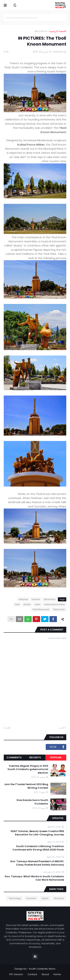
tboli (17, 604)
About (45, 974)
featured (23, 599)
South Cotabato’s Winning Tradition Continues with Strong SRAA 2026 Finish (38, 848)
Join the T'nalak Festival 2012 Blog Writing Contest (26, 786)
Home (57, 974)
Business (59, 898)
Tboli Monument (41, 609)
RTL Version (16, 974)
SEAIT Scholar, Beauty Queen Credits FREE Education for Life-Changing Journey (37, 833)
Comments (14, 757)
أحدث (62, 728)
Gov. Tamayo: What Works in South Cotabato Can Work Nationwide (34, 878)
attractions (41, 31)
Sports (45, 898)
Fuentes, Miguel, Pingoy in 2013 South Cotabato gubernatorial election (28, 769)
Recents (35, 757)
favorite (36, 599)
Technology (15, 898)
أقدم (8, 728)
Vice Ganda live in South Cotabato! (32, 802)
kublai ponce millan (55, 604)
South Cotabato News (42, 969)
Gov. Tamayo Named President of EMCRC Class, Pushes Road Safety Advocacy (37, 863)
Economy (31, 898)
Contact (32, 974)
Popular (56, 757)
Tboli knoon (59, 609)
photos (27, 604)
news (38, 604)
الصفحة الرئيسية (58, 31)
